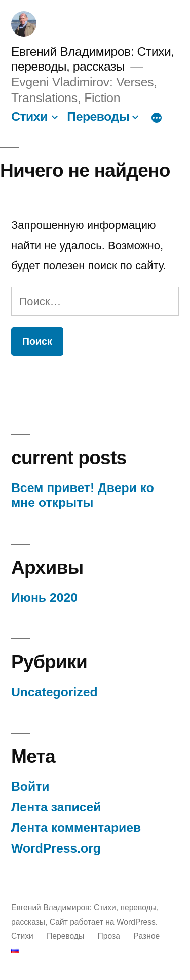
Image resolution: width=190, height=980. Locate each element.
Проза (109, 936)
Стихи (29, 117)
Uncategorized (54, 692)
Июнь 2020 (44, 597)
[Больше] (157, 118)
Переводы (98, 117)
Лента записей (56, 807)
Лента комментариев (76, 827)
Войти (30, 786)
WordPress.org (56, 848)
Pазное (146, 936)
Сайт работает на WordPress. (104, 922)
